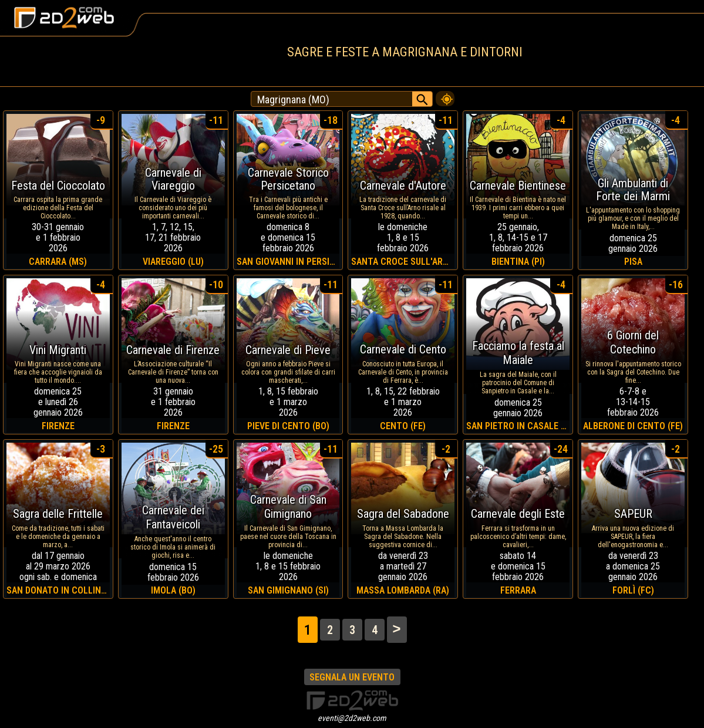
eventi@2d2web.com (352, 718)
